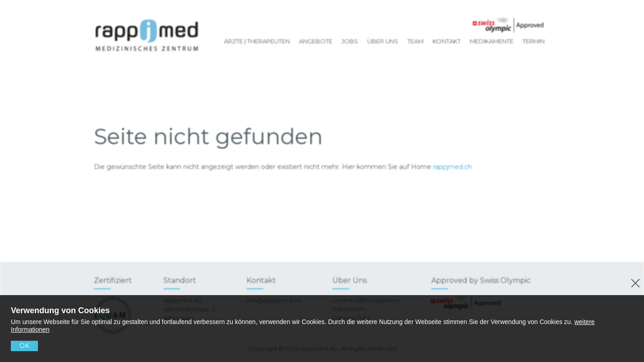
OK (24, 346)
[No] (634, 282)
